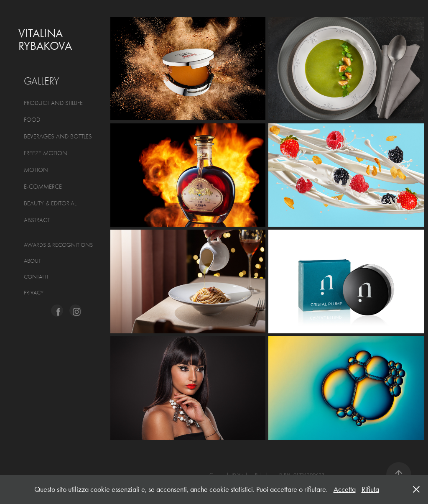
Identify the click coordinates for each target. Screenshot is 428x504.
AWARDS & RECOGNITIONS (58, 245)
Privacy (34, 293)
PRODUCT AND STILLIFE (53, 103)
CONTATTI (36, 277)
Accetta (345, 489)
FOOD (32, 120)
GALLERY (42, 81)
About (32, 261)
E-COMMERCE (43, 187)
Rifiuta (370, 489)
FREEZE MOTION (46, 153)
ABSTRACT (37, 220)
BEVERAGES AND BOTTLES (58, 136)
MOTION (36, 170)
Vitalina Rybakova (45, 40)
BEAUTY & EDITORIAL (50, 203)
